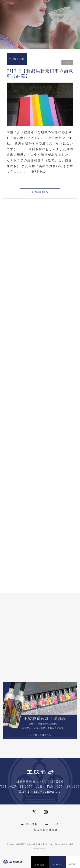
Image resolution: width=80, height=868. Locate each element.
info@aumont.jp (47, 791)
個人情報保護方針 (46, 830)
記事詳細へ (40, 192)
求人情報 (32, 824)
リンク (55, 824)
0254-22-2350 (22, 786)
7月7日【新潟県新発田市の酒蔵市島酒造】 (40, 73)
